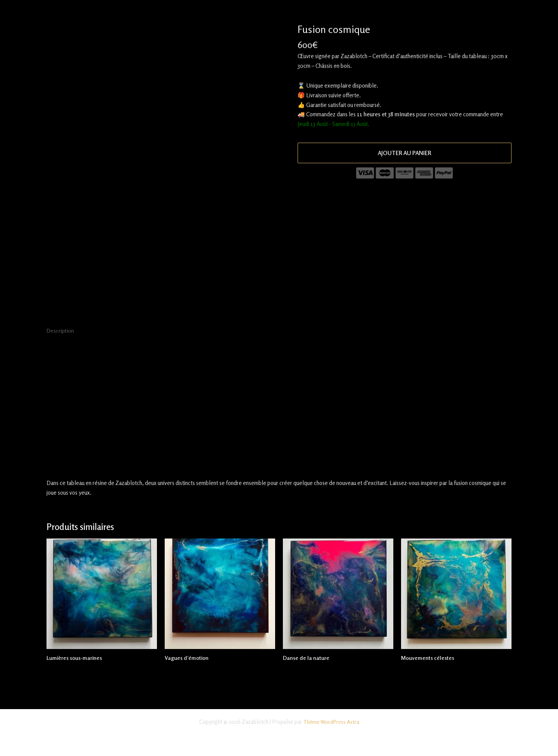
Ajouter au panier (405, 153)
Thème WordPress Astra (331, 722)
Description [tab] (61, 331)
